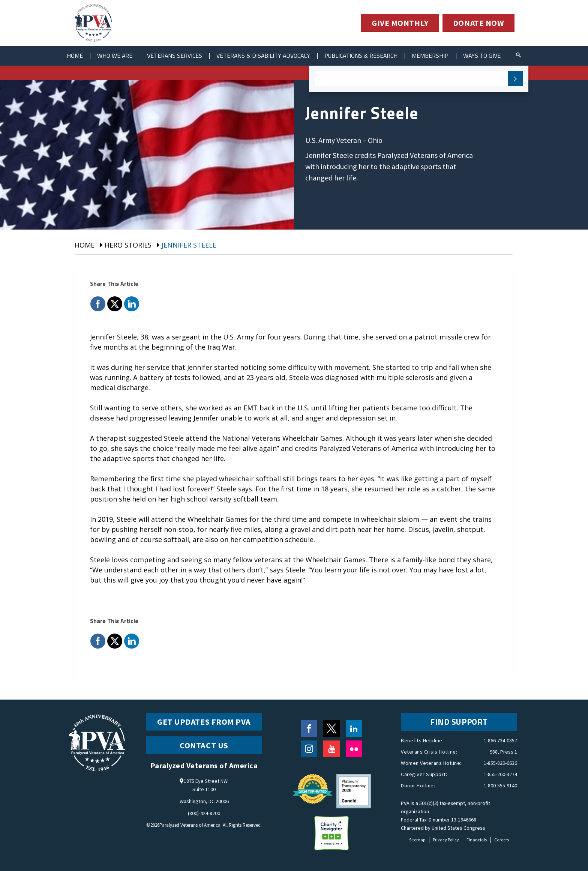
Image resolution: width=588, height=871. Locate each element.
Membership (439, 56)
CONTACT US (204, 745)
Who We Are (117, 56)
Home (75, 56)
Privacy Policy (446, 840)
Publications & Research (368, 56)
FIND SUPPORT (459, 722)
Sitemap (417, 840)
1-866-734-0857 (500, 740)
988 (494, 752)
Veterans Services (177, 56)
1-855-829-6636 (500, 763)
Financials (477, 840)
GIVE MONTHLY (399, 23)
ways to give (491, 56)
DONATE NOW (478, 23)
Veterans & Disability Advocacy (268, 56)
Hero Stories (128, 245)
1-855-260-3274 (500, 774)
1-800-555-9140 (500, 785)
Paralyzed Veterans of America (190, 825)
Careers (502, 840)
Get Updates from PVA (204, 722)
